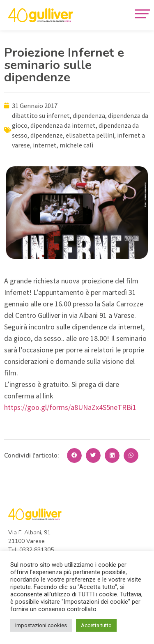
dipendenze (47, 135)
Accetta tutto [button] (96, 625)
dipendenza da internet (63, 125)
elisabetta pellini (90, 135)
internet (45, 145)
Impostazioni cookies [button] (41, 625)
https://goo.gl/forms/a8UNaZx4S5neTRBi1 (70, 407)
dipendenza (89, 115)
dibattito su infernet (41, 115)
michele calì (76, 145)
